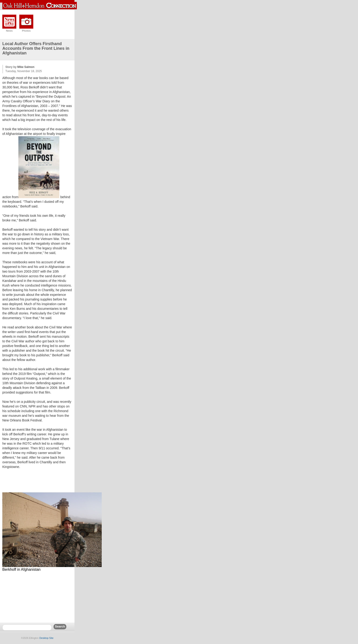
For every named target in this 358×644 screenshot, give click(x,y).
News (9, 31)
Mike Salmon (26, 67)
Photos (26, 31)
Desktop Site (46, 638)
